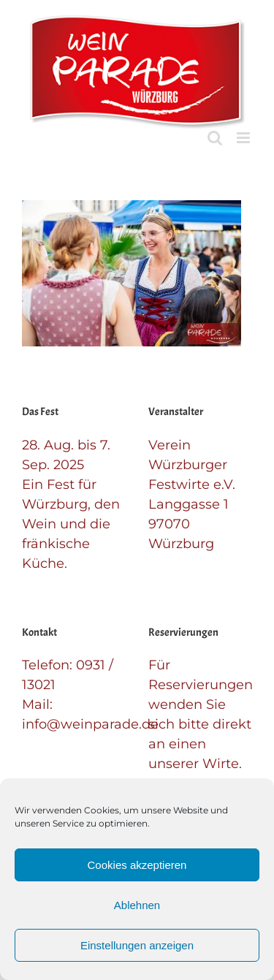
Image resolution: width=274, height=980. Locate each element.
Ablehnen (137, 905)
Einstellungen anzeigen (137, 945)
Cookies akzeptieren (137, 865)
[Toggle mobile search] (215, 138)
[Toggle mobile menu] (244, 138)
